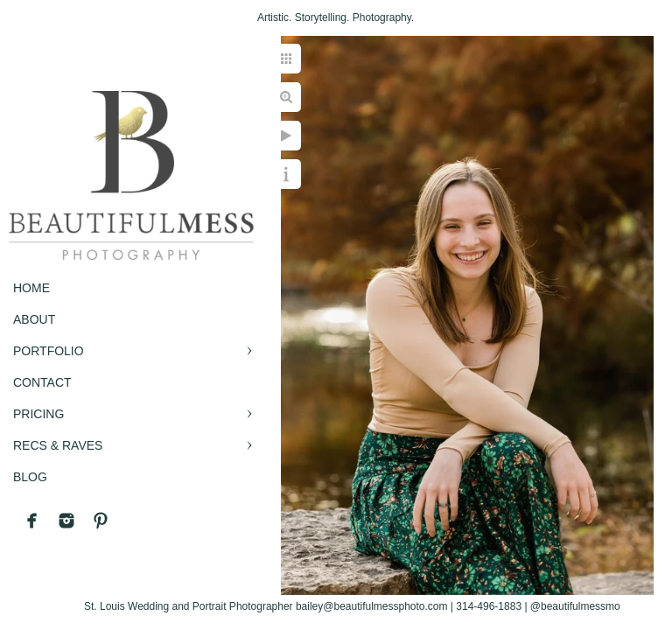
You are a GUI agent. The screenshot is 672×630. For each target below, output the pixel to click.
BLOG (30, 477)
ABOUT (34, 319)
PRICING (38, 414)
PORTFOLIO (49, 351)
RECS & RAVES (58, 445)
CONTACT (42, 382)
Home (31, 288)
